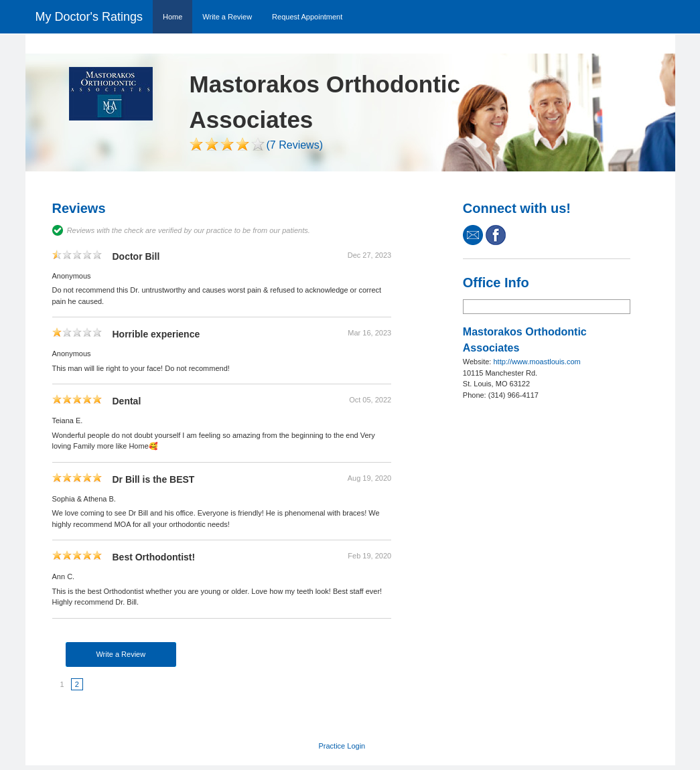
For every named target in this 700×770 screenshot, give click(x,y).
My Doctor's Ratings (89, 17)
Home (172, 17)
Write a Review (227, 17)
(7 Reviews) (295, 145)
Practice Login (342, 746)
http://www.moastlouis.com (537, 362)
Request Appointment (307, 17)
